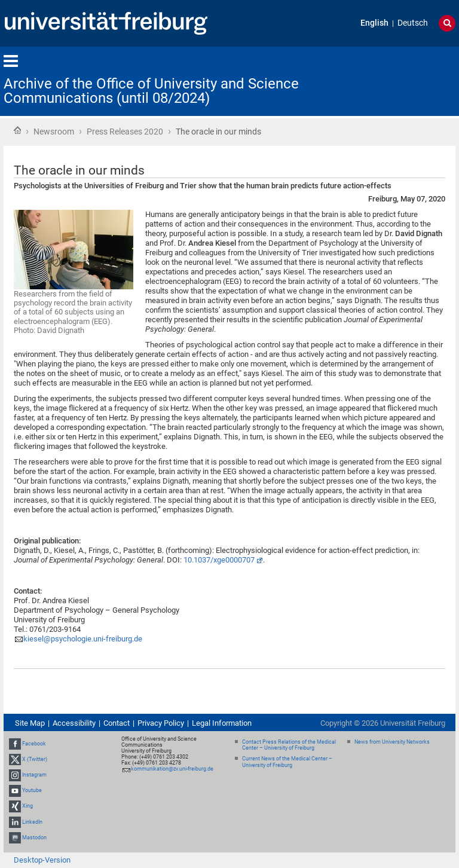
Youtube (32, 790)
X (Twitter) (35, 759)
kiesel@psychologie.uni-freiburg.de (83, 639)
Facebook (34, 744)
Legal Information (222, 723)
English (374, 23)
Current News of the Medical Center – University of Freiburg (287, 762)
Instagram (34, 775)
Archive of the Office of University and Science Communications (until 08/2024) (151, 91)
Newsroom (54, 132)
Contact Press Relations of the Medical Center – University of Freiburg (289, 745)
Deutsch (413, 23)
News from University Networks (392, 742)
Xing (27, 806)
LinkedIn (32, 822)
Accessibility (74, 723)
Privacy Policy (161, 723)
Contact (117, 723)
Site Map (30, 723)
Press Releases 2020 (125, 132)
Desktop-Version (42, 860)
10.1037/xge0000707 (219, 560)
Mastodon (34, 838)
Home (17, 130)
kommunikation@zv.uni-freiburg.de (172, 769)
